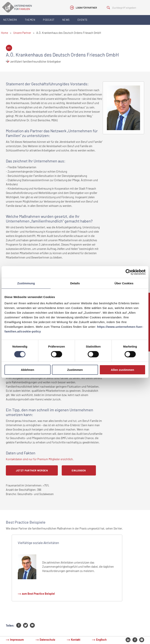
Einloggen (79, 470)
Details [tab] (75, 283)
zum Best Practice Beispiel (38, 594)
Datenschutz (47, 640)
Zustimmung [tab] (26, 283)
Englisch (101, 640)
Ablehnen (28, 370)
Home (4, 33)
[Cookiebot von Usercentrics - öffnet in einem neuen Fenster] (128, 272)
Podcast (49, 20)
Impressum (17, 640)
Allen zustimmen (123, 370)
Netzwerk (10, 20)
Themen (30, 20)
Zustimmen (75, 370)
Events (83, 20)
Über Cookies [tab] (124, 283)
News (66, 20)
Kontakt (76, 640)
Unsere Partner (22, 33)
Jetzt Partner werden (32, 470)
